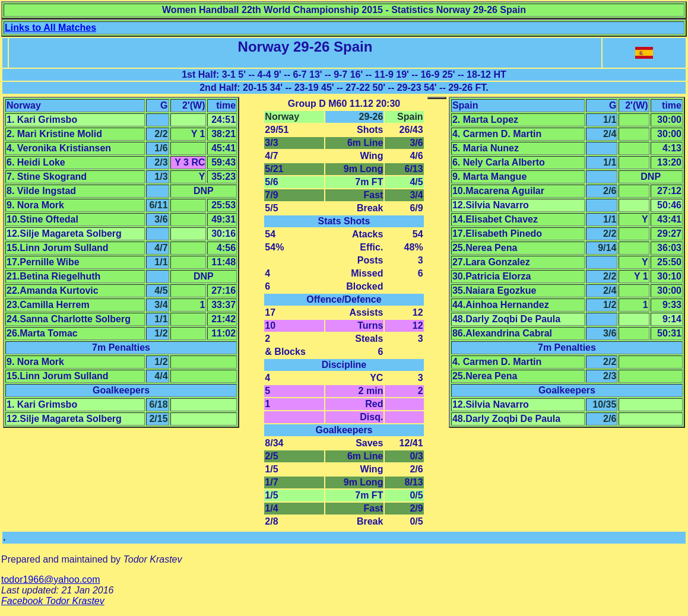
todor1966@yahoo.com (51, 580)
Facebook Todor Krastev (53, 601)
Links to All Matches (50, 28)
